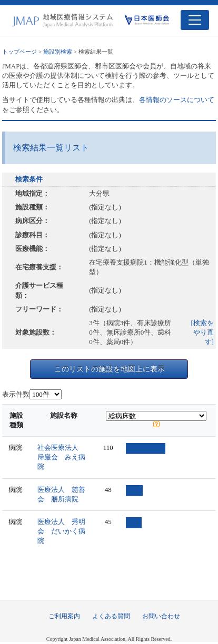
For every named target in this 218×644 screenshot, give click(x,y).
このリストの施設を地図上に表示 (110, 369)
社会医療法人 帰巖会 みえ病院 (61, 457)
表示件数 (16, 394)
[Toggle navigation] (195, 20)
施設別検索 (58, 52)
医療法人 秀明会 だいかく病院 (61, 531)
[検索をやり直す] (202, 332)
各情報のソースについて (177, 100)
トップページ (19, 52)
